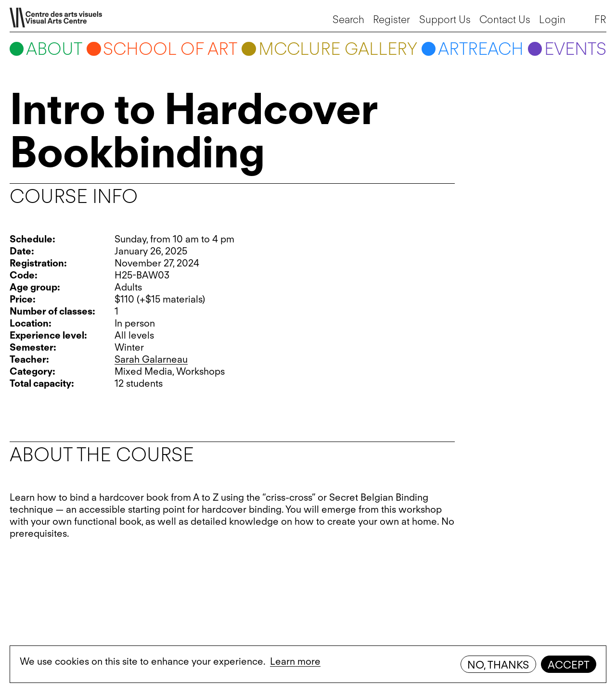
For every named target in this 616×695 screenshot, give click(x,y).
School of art (170, 49)
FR (600, 19)
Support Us (445, 19)
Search (348, 19)
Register (391, 19)
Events (575, 49)
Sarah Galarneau (151, 359)
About (54, 49)
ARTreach (481, 49)
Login (552, 19)
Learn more (295, 661)
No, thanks (498, 665)
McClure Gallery (338, 49)
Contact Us (505, 19)
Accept (569, 665)
